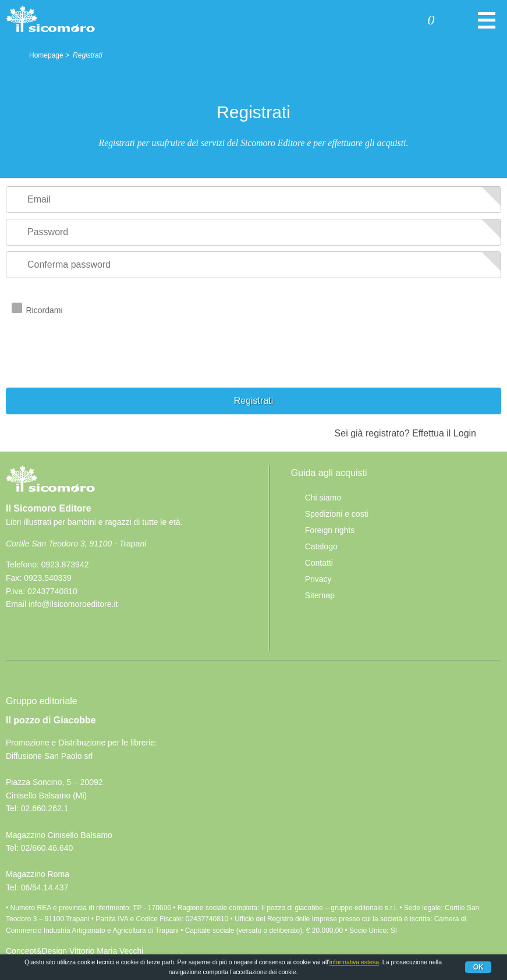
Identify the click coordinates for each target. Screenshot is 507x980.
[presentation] (94, 365)
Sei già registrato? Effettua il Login (405, 433)
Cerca (465, 22)
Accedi (385, 22)
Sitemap (320, 595)
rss (46, 633)
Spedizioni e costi (337, 514)
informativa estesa (354, 962)
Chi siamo (323, 498)
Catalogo (321, 546)
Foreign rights (330, 530)
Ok (478, 967)
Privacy (318, 579)
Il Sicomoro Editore (50, 489)
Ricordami (45, 310)
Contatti (319, 563)
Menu (487, 26)
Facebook (19, 633)
